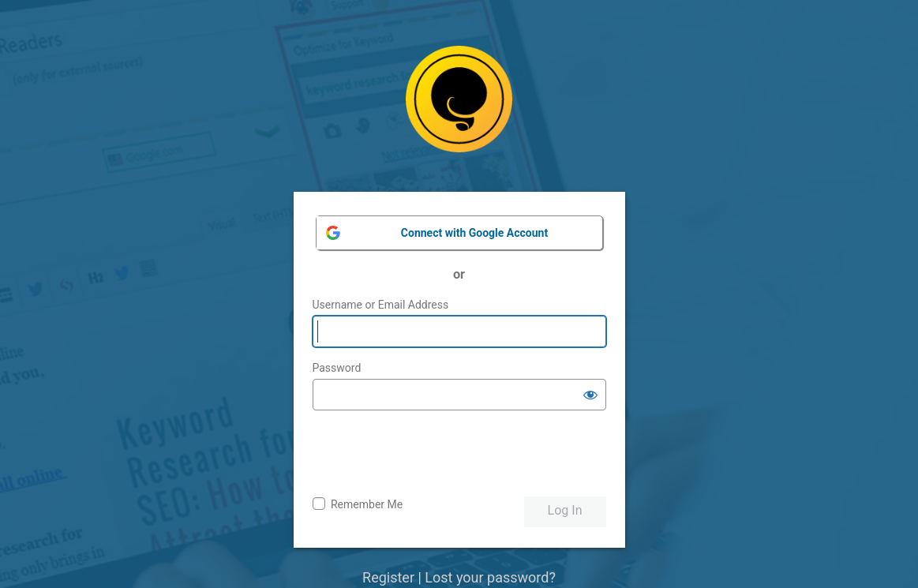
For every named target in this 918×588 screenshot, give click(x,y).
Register (388, 577)
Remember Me (367, 504)
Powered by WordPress (459, 111)
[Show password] (590, 395)
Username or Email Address (381, 305)
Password (337, 368)
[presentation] (433, 454)
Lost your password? (490, 577)
